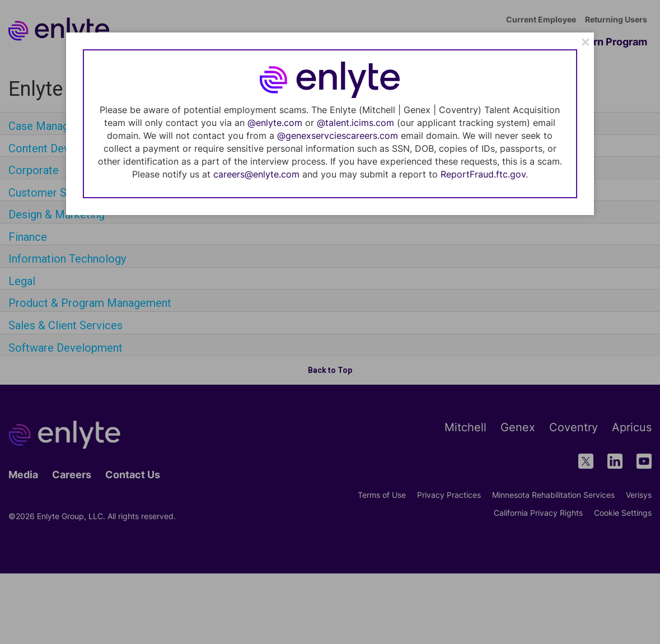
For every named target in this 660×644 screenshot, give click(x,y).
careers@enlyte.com (256, 174)
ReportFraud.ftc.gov (483, 174)
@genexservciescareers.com (338, 136)
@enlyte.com (275, 123)
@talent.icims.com (355, 123)
